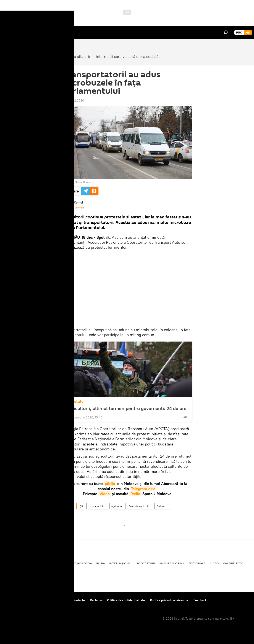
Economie (49, 563)
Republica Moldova (76, 563)
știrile (110, 484)
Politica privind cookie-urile (169, 600)
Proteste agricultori (140, 506)
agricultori (117, 506)
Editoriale (197, 563)
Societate (75, 402)
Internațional (121, 563)
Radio (135, 494)
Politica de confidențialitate (126, 600)
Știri (82, 506)
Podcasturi (146, 563)
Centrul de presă (42, 600)
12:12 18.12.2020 (73, 100)
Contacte (79, 600)
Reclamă (96, 600)
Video (105, 494)
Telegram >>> (143, 489)
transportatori (98, 506)
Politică (11, 563)
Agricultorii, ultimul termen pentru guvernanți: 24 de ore (126, 408)
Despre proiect (15, 600)
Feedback (200, 600)
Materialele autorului (73, 208)
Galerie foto (233, 563)
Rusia (101, 563)
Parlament (162, 506)
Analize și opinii (172, 563)
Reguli (63, 600)
